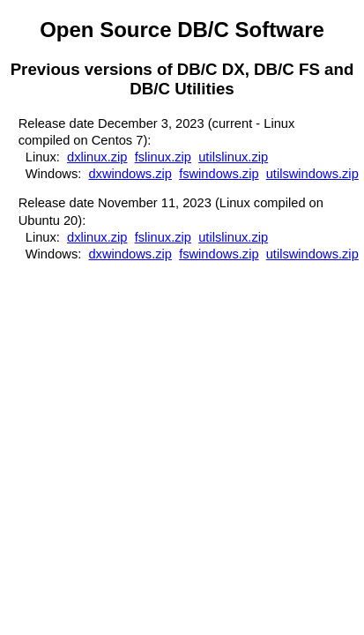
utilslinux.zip (233, 157)
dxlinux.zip (97, 157)
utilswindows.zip (312, 174)
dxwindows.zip (130, 174)
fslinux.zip (163, 157)
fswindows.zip (219, 174)
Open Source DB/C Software (182, 30)
